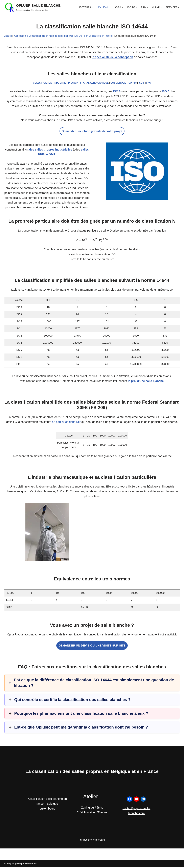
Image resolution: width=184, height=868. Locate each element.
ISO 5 (142, 83)
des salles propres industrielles (51, 150)
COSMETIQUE (118, 83)
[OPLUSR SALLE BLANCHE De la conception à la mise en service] (32, 7)
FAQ (149, 83)
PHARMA (73, 83)
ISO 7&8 (132, 83)
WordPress (31, 864)
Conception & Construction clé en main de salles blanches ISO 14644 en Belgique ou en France (63, 36)
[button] (92, 7)
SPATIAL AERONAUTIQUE (94, 83)
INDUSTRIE (60, 83)
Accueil (8, 36)
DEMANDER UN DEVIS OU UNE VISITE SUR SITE (92, 646)
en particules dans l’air (66, 422)
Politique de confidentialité (92, 840)
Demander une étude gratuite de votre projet (92, 131)
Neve (7, 864)
